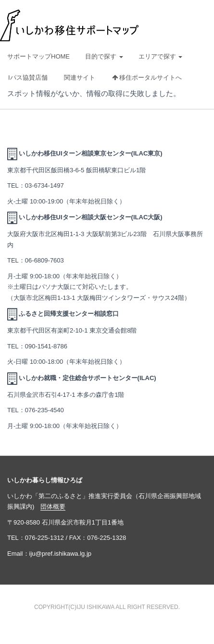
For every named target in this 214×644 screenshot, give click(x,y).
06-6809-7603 (44, 260)
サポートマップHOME (38, 56)
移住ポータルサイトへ (147, 78)
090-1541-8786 (46, 346)
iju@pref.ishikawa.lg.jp (61, 554)
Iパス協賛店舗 (28, 78)
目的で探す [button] (104, 56)
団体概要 (53, 507)
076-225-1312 (44, 538)
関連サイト (80, 78)
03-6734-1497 (44, 185)
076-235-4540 (44, 410)
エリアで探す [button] (161, 56)
